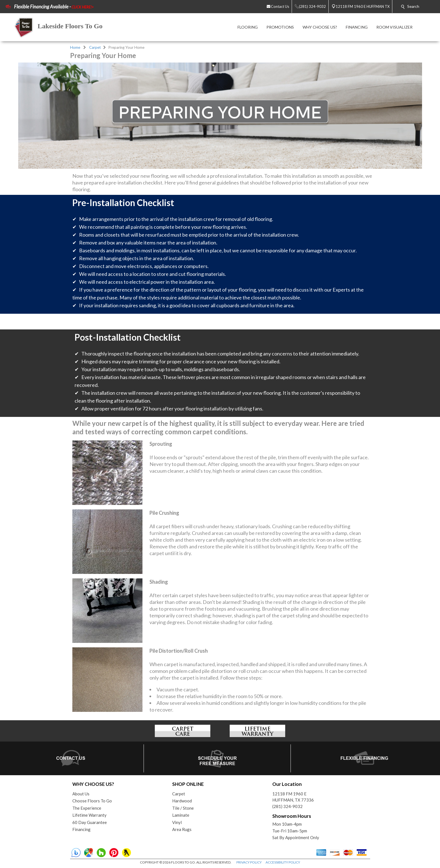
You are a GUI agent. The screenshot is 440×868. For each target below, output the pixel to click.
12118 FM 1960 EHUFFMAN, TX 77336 (293, 797)
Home (75, 47)
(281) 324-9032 (287, 806)
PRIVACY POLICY (249, 862)
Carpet (95, 47)
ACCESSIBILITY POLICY (283, 862)
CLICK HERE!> (83, 7)
